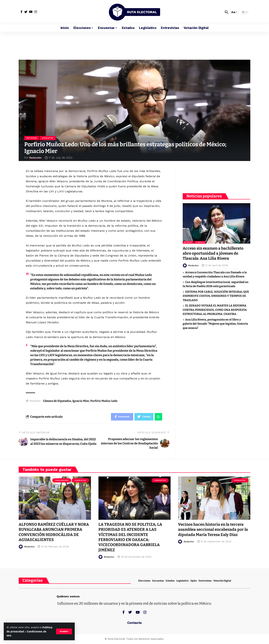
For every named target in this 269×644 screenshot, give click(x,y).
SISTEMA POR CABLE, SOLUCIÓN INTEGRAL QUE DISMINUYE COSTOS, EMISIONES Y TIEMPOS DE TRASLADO (216, 296)
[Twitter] (26, 12)
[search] (227, 12)
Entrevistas (205, 581)
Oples (194, 581)
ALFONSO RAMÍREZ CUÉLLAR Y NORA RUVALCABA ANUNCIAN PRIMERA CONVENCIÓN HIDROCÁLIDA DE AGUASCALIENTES (54, 532)
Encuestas (158, 581)
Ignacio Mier (81, 401)
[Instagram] (36, 12)
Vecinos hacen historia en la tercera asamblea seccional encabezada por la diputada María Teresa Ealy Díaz (214, 530)
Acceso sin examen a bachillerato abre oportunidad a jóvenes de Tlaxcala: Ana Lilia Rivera (214, 253)
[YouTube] (31, 12)
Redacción (37, 158)
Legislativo (48, 138)
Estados (188, 242)
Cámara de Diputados (57, 401)
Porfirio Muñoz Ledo (104, 401)
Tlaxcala (200, 242)
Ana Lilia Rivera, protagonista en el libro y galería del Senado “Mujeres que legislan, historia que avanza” (215, 323)
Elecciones (144, 581)
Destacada (32, 138)
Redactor (194, 265)
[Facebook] (21, 12)
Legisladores (62, 480)
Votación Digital (222, 581)
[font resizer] (234, 12)
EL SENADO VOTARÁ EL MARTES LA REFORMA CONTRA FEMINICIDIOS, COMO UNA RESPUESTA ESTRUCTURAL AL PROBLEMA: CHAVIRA (215, 309)
